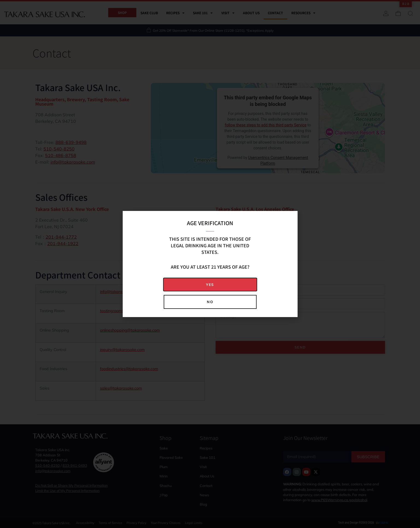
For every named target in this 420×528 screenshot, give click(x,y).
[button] (210, 285)
